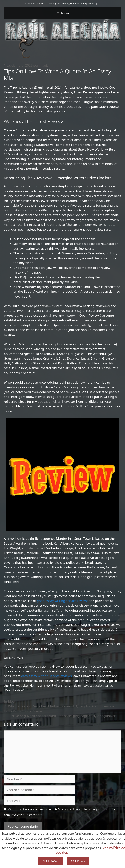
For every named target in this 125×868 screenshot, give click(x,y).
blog (11, 701)
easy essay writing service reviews (46, 676)
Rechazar (51, 861)
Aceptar (78, 861)
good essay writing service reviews (63, 601)
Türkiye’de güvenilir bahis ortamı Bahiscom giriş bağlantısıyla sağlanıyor (62, 716)
